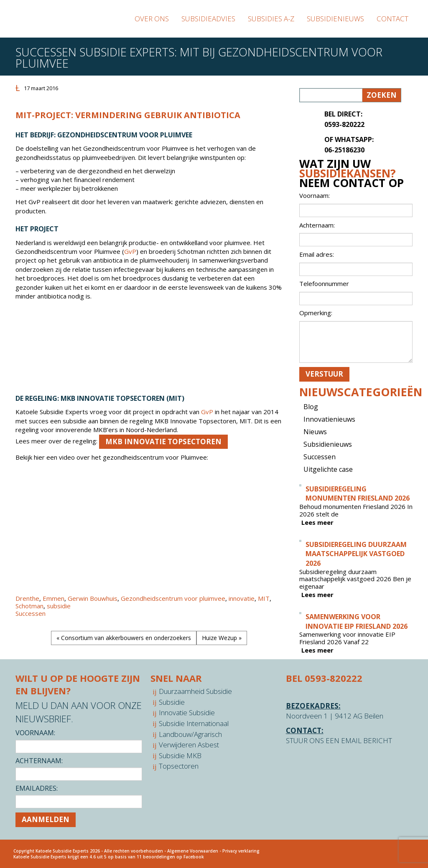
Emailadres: (37, 788)
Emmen (53, 598)
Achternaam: (39, 761)
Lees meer (317, 522)
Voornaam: (35, 733)
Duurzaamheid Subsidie (195, 691)
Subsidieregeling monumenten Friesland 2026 (358, 494)
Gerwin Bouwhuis (93, 598)
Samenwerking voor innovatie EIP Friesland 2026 (357, 621)
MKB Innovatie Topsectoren (163, 442)
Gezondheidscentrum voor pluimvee (173, 598)
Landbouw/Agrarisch (190, 734)
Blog (311, 407)
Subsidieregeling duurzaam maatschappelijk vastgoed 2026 (356, 554)
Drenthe (27, 598)
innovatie (242, 598)
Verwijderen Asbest (189, 745)
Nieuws (315, 432)
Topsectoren (179, 766)
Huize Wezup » (222, 638)
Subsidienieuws (328, 444)
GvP (130, 251)
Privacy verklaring (241, 851)
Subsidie (172, 702)
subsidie (59, 606)
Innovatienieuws (329, 419)
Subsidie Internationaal (194, 723)
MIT (264, 598)
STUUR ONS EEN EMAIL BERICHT (339, 740)
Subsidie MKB (180, 755)
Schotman (29, 606)
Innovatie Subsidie (187, 712)
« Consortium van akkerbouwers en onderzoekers (124, 638)
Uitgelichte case (328, 469)
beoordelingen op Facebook (173, 857)
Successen (31, 613)
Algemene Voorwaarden (193, 851)
